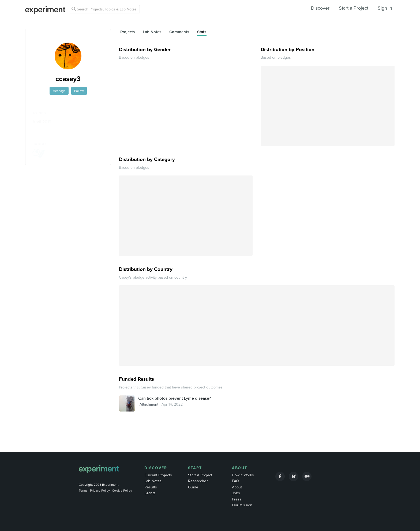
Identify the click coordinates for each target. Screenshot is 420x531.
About (240, 468)
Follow (79, 91)
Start (195, 468)
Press (237, 499)
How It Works (243, 475)
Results (151, 487)
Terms (83, 491)
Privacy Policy (100, 491)
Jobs (236, 493)
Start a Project (354, 8)
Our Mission (242, 505)
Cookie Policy (122, 491)
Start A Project (200, 475)
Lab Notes (153, 481)
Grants (150, 493)
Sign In (385, 8)
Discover (320, 8)
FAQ (235, 481)
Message (59, 91)
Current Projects (158, 475)
